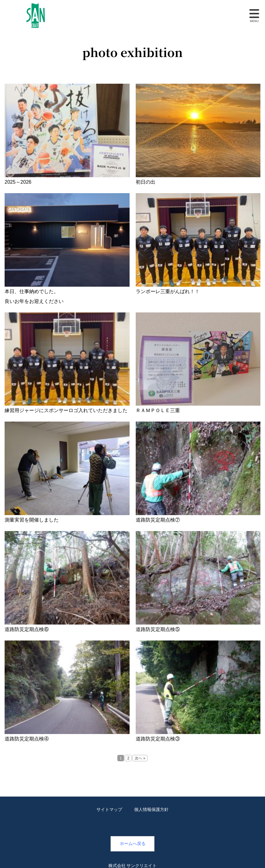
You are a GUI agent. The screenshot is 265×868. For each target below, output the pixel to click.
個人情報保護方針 (151, 809)
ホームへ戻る (133, 843)
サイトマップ (109, 809)
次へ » (140, 758)
